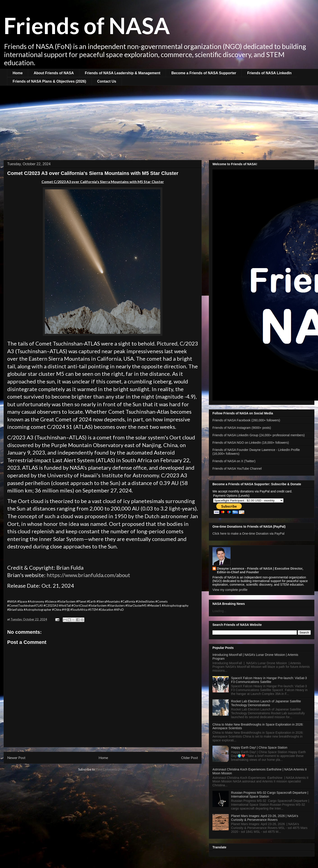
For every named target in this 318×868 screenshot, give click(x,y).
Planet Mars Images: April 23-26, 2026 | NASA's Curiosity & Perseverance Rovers (265, 818)
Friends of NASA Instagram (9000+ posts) (242, 428)
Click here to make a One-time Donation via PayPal (248, 534)
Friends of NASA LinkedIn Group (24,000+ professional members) (259, 435)
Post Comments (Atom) (112, 769)
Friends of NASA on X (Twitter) (234, 461)
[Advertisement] (159, 119)
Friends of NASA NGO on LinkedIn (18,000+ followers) (251, 443)
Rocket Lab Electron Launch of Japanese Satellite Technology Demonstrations (266, 703)
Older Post (190, 758)
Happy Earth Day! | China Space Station (259, 747)
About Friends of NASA (54, 73)
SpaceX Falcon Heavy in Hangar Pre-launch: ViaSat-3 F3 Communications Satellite (269, 680)
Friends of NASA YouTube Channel (237, 469)
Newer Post (16, 758)
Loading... (219, 611)
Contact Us (107, 81)
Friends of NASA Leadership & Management (123, 73)
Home (18, 73)
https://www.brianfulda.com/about (88, 575)
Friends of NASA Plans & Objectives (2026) (49, 81)
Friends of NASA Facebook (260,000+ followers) (246, 420)
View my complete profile (230, 590)
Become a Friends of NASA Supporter (204, 73)
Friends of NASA (87, 25)
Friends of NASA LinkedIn (269, 73)
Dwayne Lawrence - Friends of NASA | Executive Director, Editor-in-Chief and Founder (260, 570)
